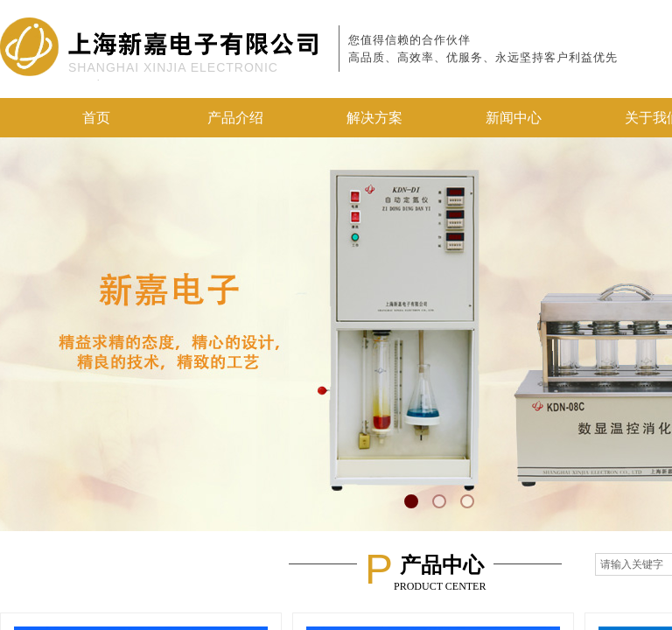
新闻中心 (514, 118)
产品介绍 (235, 118)
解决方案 (374, 118)
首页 (96, 118)
